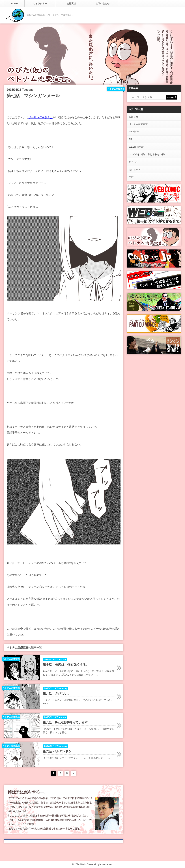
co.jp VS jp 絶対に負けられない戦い (148, 154)
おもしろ (134, 162)
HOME (14, 4)
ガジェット (135, 170)
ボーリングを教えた (41, 117)
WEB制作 (134, 132)
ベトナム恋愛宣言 (138, 124)
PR (130, 139)
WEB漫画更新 (136, 147)
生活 (131, 177)
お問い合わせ (103, 4)
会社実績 (71, 4)
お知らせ (134, 117)
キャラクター (40, 4)
